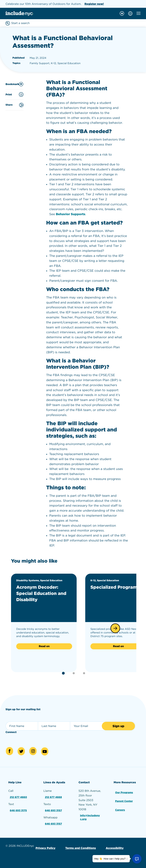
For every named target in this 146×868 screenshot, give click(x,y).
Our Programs (124, 793)
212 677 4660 (19, 798)
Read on (44, 646)
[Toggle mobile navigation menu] (138, 13)
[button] (115, 628)
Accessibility (112, 846)
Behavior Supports (71, 214)
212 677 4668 (54, 798)
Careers (120, 809)
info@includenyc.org (90, 818)
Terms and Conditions (79, 846)
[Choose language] (130, 13)
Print (14, 94)
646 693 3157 (54, 810)
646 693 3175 (19, 810)
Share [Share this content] (14, 105)
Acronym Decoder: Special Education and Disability (41, 593)
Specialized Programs (106, 590)
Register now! (94, 4)
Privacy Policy (45, 846)
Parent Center (124, 801)
